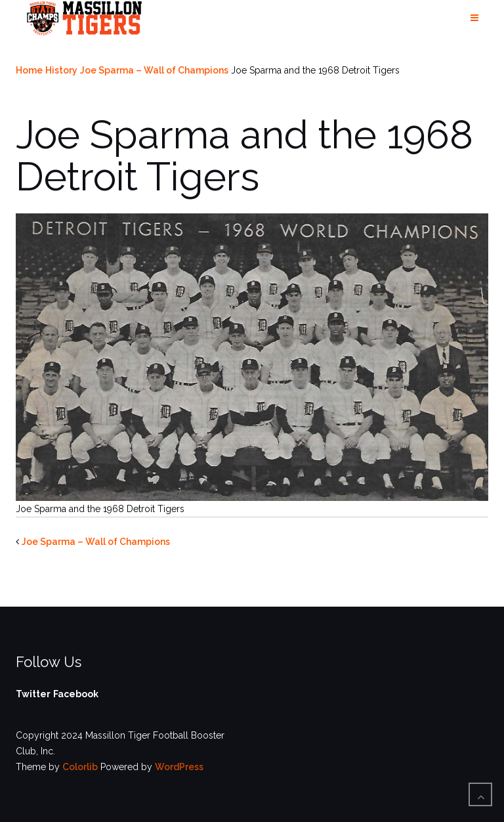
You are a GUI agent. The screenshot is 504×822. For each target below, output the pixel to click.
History (61, 70)
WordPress (179, 767)
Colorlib (80, 767)
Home (29, 70)
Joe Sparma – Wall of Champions (154, 70)
